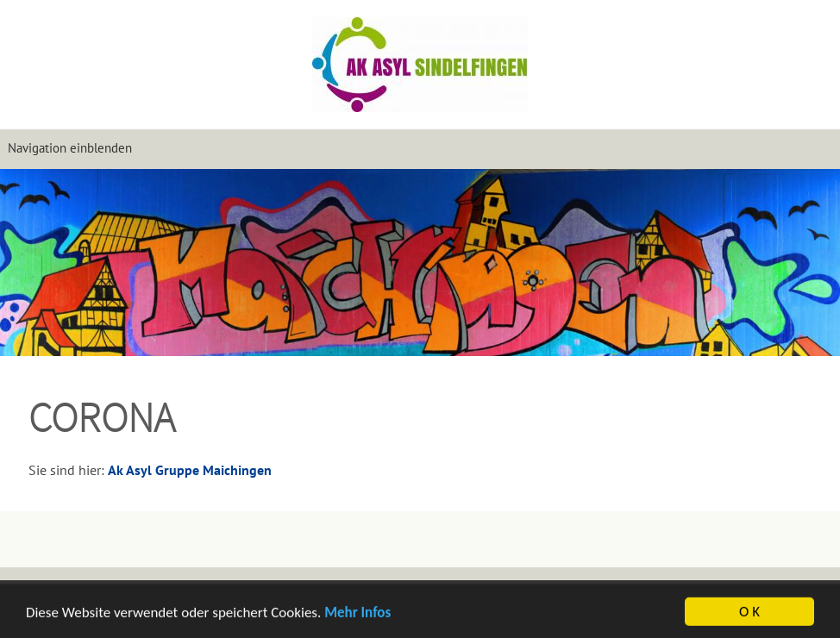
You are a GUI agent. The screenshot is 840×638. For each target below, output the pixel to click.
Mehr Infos (357, 613)
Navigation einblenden (70, 148)
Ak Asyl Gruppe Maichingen (190, 470)
